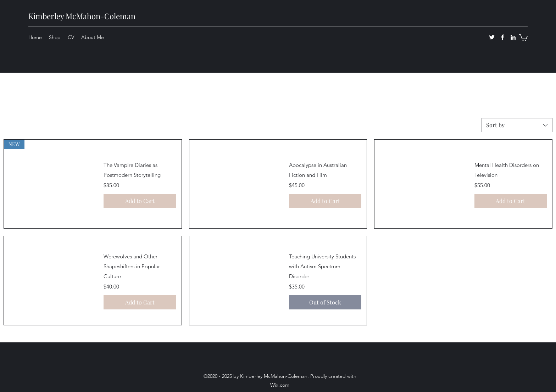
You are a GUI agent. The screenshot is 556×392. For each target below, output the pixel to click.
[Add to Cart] (140, 201)
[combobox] (517, 125)
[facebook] (502, 37)
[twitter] (492, 37)
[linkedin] (513, 37)
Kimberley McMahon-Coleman (82, 16)
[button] (523, 37)
